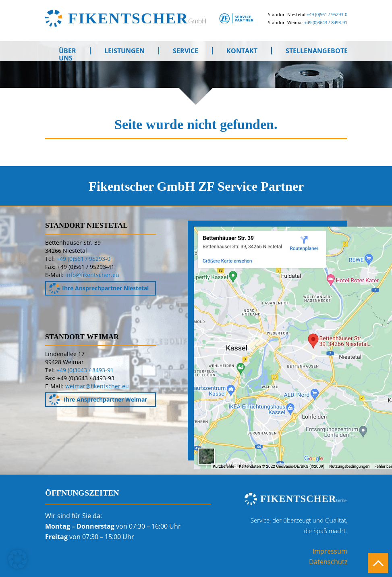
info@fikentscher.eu (92, 275)
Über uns (67, 51)
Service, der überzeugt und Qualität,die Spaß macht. (299, 525)
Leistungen (124, 51)
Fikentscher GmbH (161, 18)
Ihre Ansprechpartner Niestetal (99, 288)
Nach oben (378, 563)
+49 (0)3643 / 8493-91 (326, 22)
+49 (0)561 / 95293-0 (327, 14)
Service (186, 51)
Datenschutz (328, 562)
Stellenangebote (317, 51)
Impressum (330, 551)
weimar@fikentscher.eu (97, 386)
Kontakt (242, 51)
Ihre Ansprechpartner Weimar (98, 400)
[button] (18, 559)
